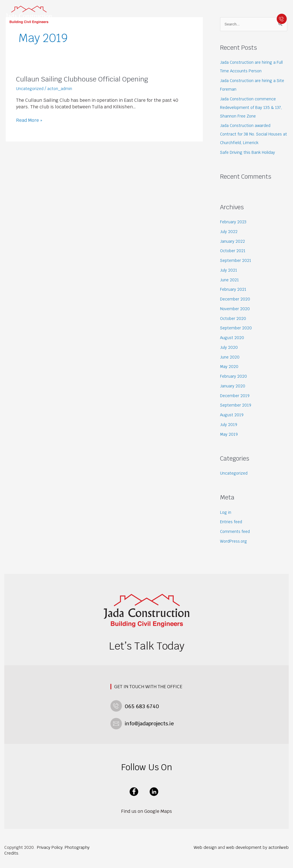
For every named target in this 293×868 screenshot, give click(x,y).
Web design (205, 845)
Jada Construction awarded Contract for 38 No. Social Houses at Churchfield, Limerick (252, 135)
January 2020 (233, 386)
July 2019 (229, 425)
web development (244, 845)
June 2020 (230, 358)
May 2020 (230, 367)
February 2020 (235, 377)
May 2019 (229, 435)
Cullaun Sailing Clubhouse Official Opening (88, 79)
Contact (219, 14)
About (95, 14)
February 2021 (234, 290)
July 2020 (229, 348)
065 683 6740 (280, 18)
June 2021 (230, 280)
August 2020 (233, 338)
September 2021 (237, 261)
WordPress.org (235, 542)
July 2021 (229, 271)
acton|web (279, 845)
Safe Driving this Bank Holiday (250, 153)
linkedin (154, 789)
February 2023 (234, 222)
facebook (134, 789)
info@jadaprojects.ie (146, 722)
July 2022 (229, 232)
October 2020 (234, 319)
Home (79, 14)
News (200, 14)
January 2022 (233, 242)
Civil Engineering (152, 14)
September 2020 (237, 329)
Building (182, 14)
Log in (226, 513)
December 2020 (236, 299)
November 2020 (236, 309)
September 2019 (237, 406)
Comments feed (236, 532)
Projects (119, 14)
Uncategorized (31, 88)
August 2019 (232, 415)
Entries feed (232, 522)
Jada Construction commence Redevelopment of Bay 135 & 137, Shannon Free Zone (253, 108)
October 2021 (234, 251)
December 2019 (236, 396)
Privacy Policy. (50, 845)
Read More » (29, 120)
